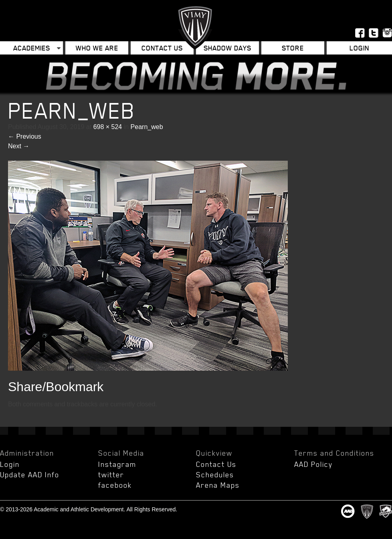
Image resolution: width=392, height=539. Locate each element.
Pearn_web (147, 127)
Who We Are (97, 48)
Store (293, 48)
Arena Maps (218, 485)
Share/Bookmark (56, 387)
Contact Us (162, 48)
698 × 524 (108, 127)
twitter (111, 474)
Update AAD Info (30, 474)
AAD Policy (313, 464)
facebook (115, 485)
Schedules (215, 474)
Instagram (117, 464)
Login (359, 48)
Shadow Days (227, 48)
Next (19, 146)
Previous (25, 136)
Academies (32, 48)
